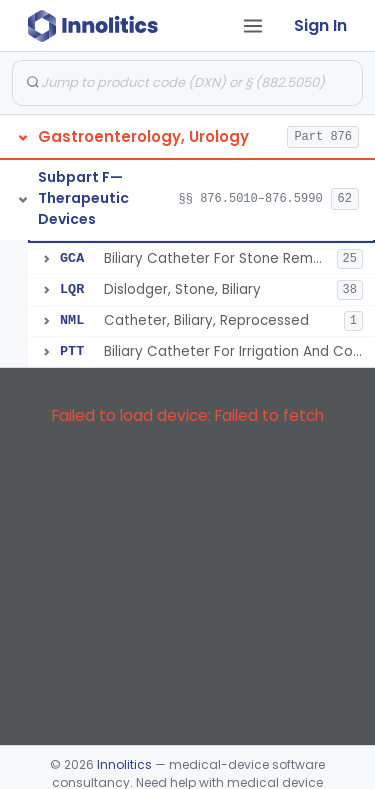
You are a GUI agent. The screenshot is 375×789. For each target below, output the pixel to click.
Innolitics (124, 764)
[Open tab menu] (253, 26)
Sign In (320, 25)
